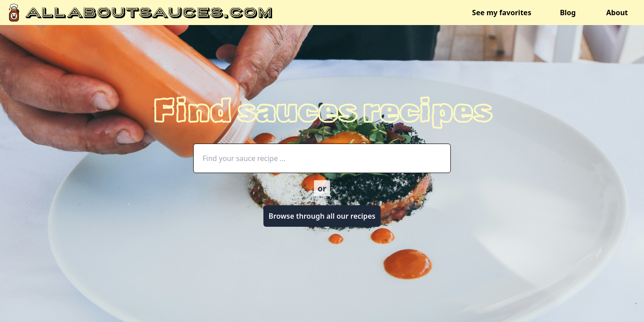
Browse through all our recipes (322, 216)
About (617, 13)
